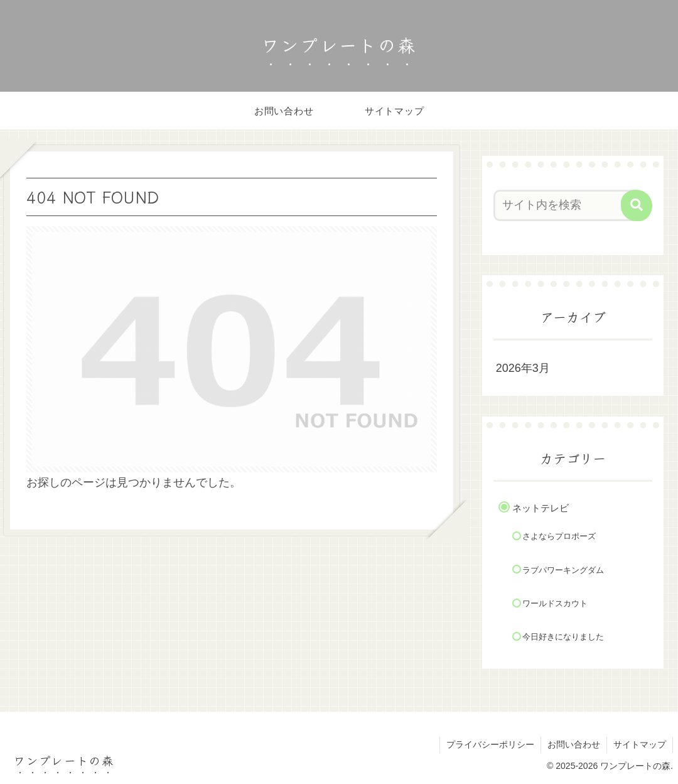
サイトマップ (640, 744)
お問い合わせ (574, 744)
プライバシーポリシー (490, 744)
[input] (567, 205)
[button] (637, 205)
